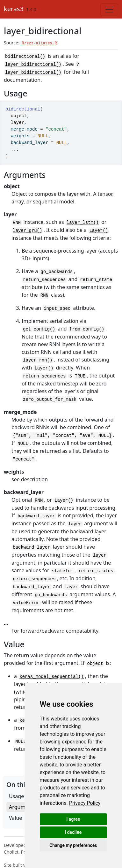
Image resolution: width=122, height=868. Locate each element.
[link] (85, 803)
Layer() (99, 228)
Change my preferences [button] (73, 845)
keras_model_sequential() (52, 667)
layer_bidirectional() (33, 63)
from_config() (87, 326)
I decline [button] (73, 832)
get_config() (39, 326)
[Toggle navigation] (109, 10)
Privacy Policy (85, 803)
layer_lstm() (83, 221)
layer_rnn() (38, 356)
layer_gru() (27, 228)
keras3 (14, 9)
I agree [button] (73, 819)
